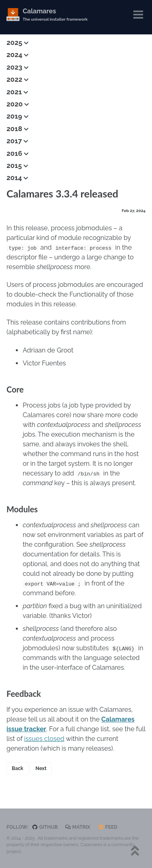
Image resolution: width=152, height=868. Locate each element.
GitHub (45, 827)
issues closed (44, 739)
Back (18, 768)
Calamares (55, 15)
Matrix (78, 827)
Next (41, 768)
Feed (108, 827)
